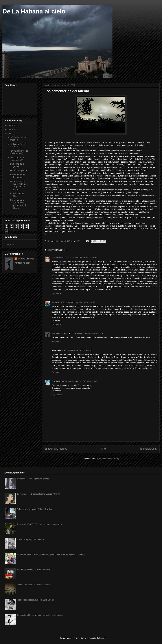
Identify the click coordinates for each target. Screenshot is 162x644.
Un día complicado (19, 171)
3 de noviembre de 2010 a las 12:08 (81, 381)
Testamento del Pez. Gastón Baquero (34, 585)
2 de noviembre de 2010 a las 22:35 (79, 302)
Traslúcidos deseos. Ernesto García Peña (35, 600)
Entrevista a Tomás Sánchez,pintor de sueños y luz (40, 524)
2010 (11, 134)
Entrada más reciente (56, 449)
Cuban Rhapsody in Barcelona (31, 539)
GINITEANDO (58, 258)
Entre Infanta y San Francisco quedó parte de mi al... (19, 204)
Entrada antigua (149, 449)
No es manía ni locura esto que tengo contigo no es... (19, 185)
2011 (11, 130)
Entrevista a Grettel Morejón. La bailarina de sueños (40, 615)
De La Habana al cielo (34, 11)
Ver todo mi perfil (23, 263)
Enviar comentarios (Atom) (107, 459)
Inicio (104, 449)
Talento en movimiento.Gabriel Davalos (34, 509)
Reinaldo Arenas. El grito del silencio (33, 479)
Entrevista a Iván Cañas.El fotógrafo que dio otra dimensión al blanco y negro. (52, 554)
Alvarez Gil (57, 302)
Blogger (103, 638)
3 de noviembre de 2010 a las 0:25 (87, 333)
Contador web (10, 245)
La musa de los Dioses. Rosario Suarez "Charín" (39, 494)
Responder (57, 293)
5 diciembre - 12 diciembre (18, 145)
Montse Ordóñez (60, 333)
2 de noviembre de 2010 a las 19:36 (81, 258)
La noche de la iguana (17, 165)
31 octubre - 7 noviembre (17, 159)
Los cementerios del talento (18, 176)
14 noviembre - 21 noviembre (19, 152)
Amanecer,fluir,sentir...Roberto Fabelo (34, 570)
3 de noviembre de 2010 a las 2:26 (77, 350)
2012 (11, 125)
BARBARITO (58, 381)
